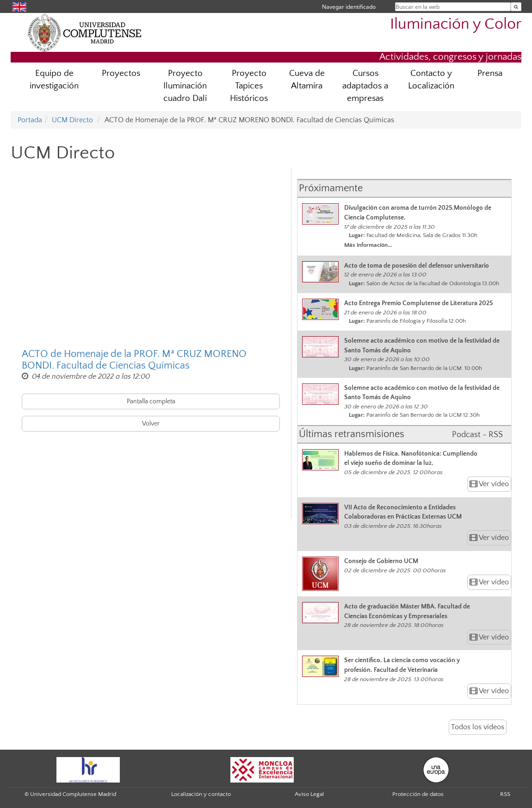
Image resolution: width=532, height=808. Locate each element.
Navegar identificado (349, 7)
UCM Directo (72, 120)
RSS (505, 794)
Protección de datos (418, 794)
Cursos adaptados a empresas (365, 86)
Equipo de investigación (54, 80)
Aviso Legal (309, 794)
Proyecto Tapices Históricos (249, 86)
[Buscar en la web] (516, 7)
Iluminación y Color (456, 24)
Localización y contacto (201, 794)
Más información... (368, 245)
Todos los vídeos (478, 727)
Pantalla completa (151, 401)
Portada (30, 120)
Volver (151, 424)
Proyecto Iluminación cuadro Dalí (185, 86)
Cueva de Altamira (307, 80)
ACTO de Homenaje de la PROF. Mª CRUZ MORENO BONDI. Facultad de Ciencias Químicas (134, 360)
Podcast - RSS (477, 435)
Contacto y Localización (431, 80)
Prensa (490, 73)
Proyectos (121, 73)
